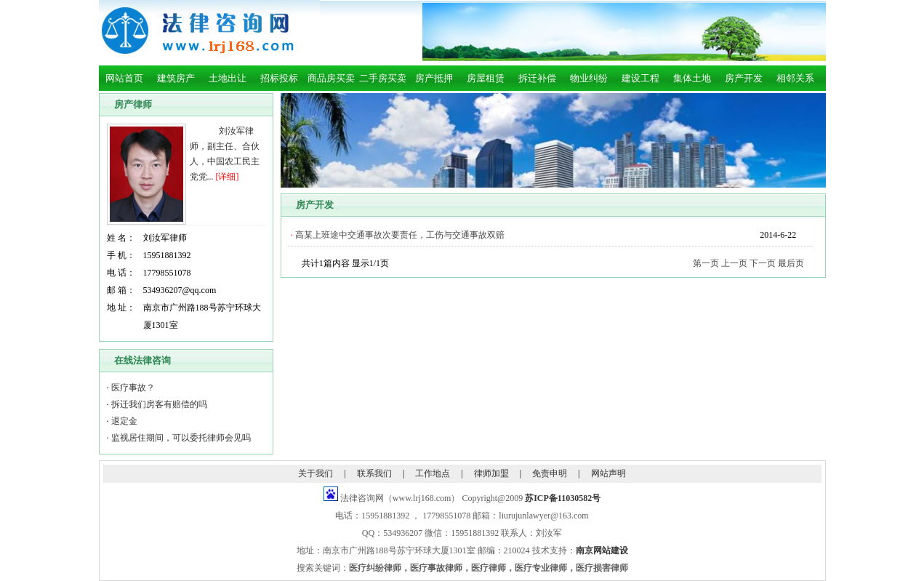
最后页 (791, 263)
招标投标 (279, 78)
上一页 (734, 263)
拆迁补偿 (537, 78)
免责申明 (550, 473)
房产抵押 (434, 78)
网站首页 (124, 78)
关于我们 (316, 473)
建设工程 (640, 78)
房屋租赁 (486, 78)
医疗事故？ (133, 388)
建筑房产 (176, 78)
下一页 (763, 263)
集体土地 (692, 78)
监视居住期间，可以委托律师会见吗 (181, 438)
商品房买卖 (331, 78)
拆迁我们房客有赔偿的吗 (159, 404)
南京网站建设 (602, 550)
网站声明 (608, 473)
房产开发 (744, 78)
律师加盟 (491, 473)
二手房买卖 (383, 78)
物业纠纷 (589, 78)
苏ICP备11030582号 (563, 498)
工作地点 (433, 473)
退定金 (124, 421)
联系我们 (374, 473)
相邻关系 (795, 78)
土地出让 (228, 78)
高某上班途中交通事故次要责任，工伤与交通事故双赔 (400, 235)
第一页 (706, 263)
